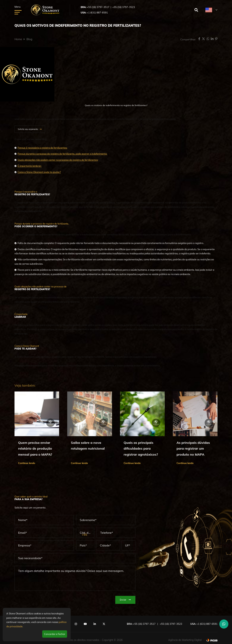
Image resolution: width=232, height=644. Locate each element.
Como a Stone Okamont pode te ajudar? (39, 172)
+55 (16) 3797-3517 (98, 7)
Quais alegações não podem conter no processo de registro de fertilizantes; (58, 160)
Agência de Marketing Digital (185, 640)
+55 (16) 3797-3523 (124, 7)
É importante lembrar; (30, 166)
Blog (29, 39)
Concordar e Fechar (55, 634)
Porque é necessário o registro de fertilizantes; (42, 148)
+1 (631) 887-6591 (97, 13)
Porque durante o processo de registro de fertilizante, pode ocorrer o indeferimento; (62, 154)
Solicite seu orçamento (28, 129)
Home (18, 39)
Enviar (125, 599)
